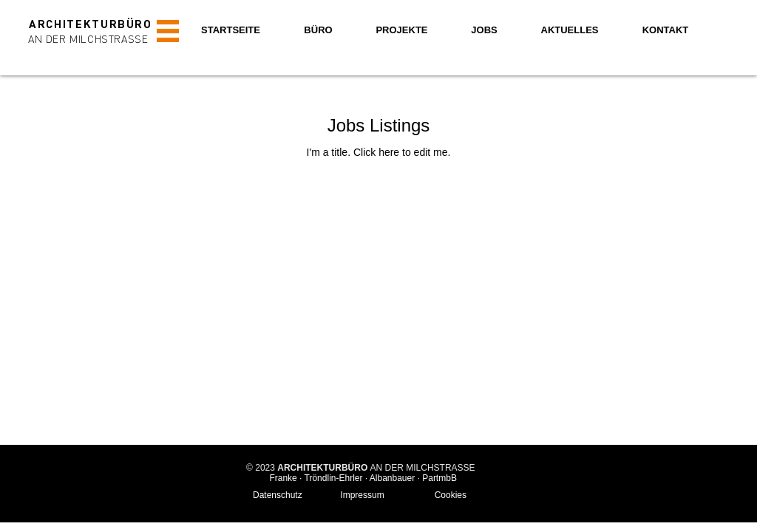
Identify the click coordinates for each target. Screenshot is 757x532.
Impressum (362, 495)
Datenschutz (278, 495)
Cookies (451, 495)
